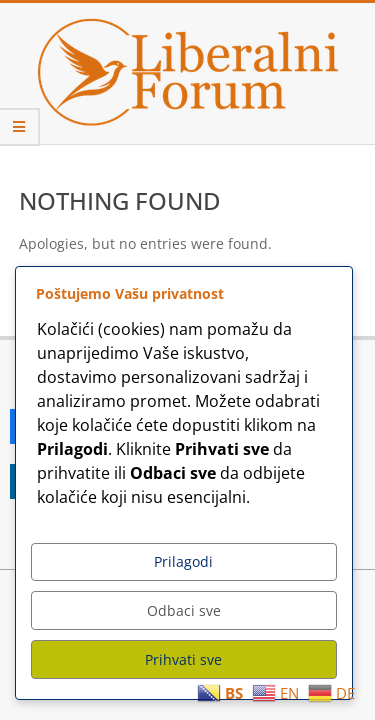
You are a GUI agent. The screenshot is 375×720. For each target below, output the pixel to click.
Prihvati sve (183, 659)
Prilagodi (183, 561)
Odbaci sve (184, 610)
